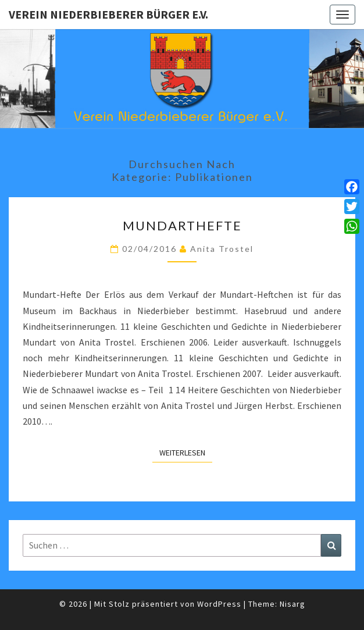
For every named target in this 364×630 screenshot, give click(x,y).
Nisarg (292, 604)
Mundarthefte (182, 225)
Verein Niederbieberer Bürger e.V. (108, 14)
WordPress (219, 604)
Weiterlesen (186, 452)
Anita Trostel (222, 249)
